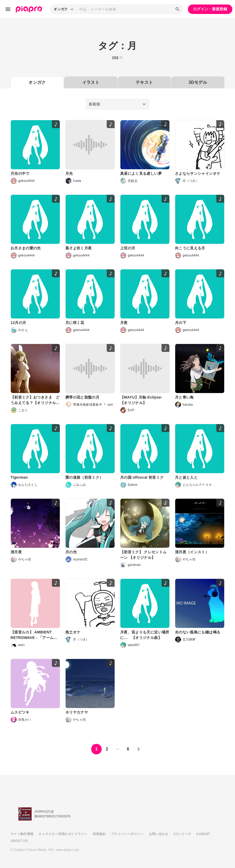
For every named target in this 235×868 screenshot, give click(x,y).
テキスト (144, 82)
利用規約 (99, 834)
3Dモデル (198, 82)
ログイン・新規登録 (210, 9)
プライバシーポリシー (127, 834)
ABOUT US (19, 841)
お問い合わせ (159, 834)
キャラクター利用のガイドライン (63, 834)
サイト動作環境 (22, 834)
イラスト (91, 82)
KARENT (203, 834)
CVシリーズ (182, 834)
